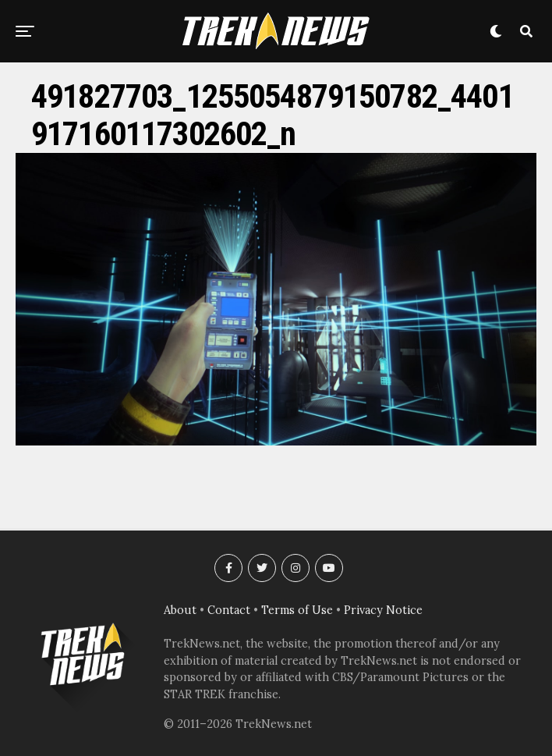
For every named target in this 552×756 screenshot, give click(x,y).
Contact (229, 610)
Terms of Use (297, 610)
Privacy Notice (383, 610)
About (180, 610)
